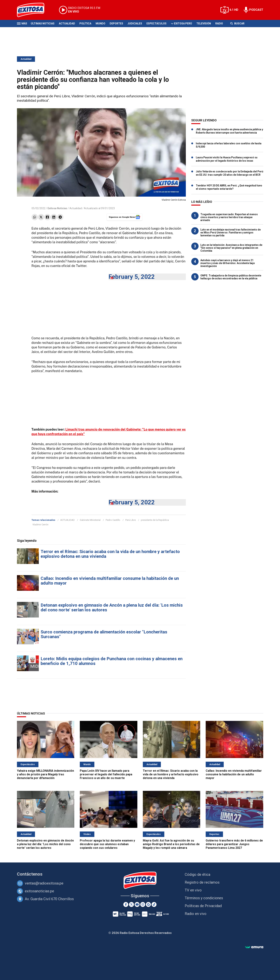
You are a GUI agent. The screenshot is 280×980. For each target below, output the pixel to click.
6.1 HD (234, 10)
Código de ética (197, 874)
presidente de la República (155, 520)
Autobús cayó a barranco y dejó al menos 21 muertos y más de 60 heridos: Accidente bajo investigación (228, 263)
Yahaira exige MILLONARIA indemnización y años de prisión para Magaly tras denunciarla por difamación (45, 774)
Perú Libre (131, 520)
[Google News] (148, 904)
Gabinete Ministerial (90, 520)
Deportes (116, 24)
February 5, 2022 (132, 277)
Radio (219, 24)
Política (85, 24)
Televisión (204, 24)
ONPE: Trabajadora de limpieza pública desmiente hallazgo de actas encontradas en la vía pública (231, 277)
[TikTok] (154, 904)
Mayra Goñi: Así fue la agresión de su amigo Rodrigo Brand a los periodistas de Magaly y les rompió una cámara (171, 844)
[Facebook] (126, 904)
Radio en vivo (196, 914)
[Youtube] (137, 904)
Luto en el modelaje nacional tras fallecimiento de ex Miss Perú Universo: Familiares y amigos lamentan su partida (231, 233)
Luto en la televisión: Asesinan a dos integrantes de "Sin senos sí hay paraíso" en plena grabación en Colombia (231, 248)
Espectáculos (156, 24)
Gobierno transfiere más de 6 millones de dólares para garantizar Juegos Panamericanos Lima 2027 (234, 844)
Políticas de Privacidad (203, 906)
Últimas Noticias (43, 24)
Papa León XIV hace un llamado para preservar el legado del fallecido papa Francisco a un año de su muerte (106, 774)
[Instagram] (143, 904)
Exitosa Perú (183, 24)
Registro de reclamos (202, 882)
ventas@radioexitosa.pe (44, 883)
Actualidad (67, 24)
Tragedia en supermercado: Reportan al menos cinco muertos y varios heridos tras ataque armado (229, 217)
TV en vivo (193, 890)
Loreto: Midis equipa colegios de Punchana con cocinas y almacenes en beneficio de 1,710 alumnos (112, 661)
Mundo (100, 24)
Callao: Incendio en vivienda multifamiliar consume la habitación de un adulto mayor (110, 581)
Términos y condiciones (204, 898)
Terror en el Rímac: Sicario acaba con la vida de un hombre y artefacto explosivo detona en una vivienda (110, 554)
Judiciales (135, 24)
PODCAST (256, 10)
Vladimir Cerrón (40, 525)
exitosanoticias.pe (39, 891)
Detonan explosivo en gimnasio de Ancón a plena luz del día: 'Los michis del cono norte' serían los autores (112, 608)
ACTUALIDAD (67, 520)
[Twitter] (131, 904)
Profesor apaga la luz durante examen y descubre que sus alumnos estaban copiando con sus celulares (107, 844)
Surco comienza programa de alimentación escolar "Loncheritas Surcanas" (104, 634)
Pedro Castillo (113, 520)
